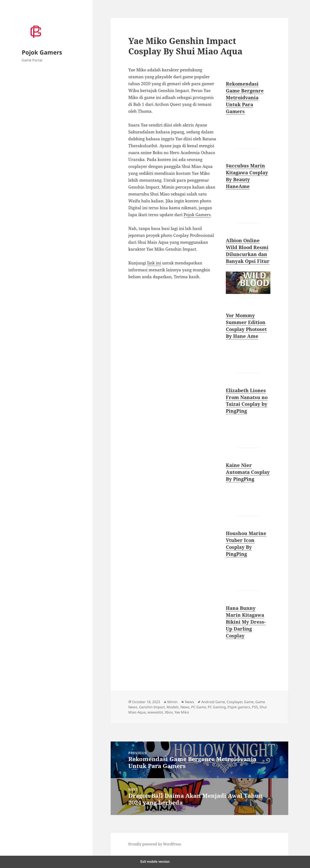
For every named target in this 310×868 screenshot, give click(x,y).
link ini (154, 263)
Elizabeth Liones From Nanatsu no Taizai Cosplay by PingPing (247, 401)
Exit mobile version (155, 862)
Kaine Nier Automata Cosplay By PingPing (248, 472)
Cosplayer (234, 702)
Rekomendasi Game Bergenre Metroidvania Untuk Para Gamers (245, 97)
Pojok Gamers (42, 52)
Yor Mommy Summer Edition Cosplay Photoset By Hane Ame (246, 326)
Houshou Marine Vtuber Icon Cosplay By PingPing (246, 543)
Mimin (172, 702)
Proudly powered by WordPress (155, 844)
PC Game (199, 707)
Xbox (169, 712)
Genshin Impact (152, 707)
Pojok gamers (239, 707)
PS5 (255, 707)
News (189, 702)
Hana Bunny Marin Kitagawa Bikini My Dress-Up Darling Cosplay (246, 622)
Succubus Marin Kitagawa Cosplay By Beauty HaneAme (247, 176)
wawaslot (155, 712)
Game (249, 702)
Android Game (213, 702)
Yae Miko (182, 712)
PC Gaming (217, 707)
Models (173, 707)
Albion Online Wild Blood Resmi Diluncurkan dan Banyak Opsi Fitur (248, 251)
